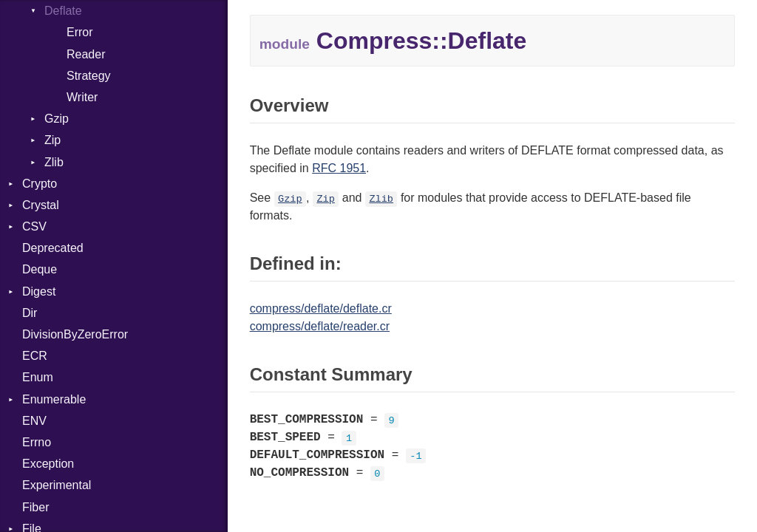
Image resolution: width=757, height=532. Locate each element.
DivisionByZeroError (75, 334)
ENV (34, 421)
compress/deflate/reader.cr (320, 326)
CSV (34, 226)
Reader (86, 54)
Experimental (57, 485)
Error (80, 32)
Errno (37, 442)
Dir (30, 313)
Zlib (54, 162)
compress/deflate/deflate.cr (321, 308)
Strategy (89, 76)
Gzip (57, 119)
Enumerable (54, 399)
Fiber (35, 507)
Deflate (63, 11)
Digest (39, 291)
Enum (38, 377)
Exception (48, 464)
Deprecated (53, 248)
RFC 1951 (339, 168)
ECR (35, 356)
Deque (40, 269)
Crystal (41, 205)
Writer (82, 97)
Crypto (40, 184)
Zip (52, 140)
